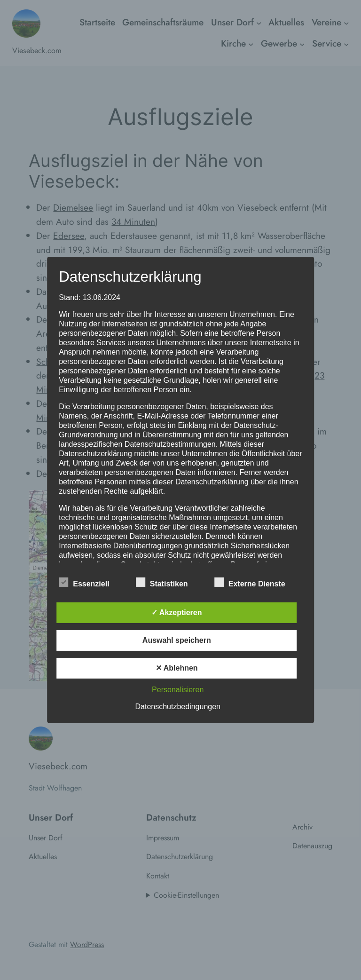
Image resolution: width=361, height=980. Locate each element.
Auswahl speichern (177, 640)
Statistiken (162, 583)
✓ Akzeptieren (177, 612)
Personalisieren (178, 690)
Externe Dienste (250, 583)
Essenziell (84, 583)
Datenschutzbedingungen (178, 707)
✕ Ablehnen (177, 668)
